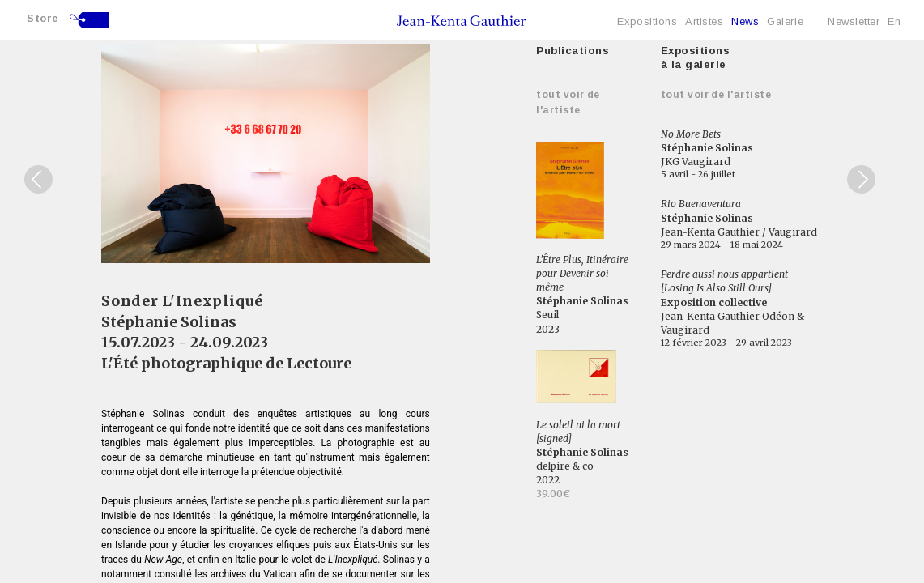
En (894, 21)
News (745, 21)
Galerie (785, 21)
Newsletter (854, 21)
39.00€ (553, 494)
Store (43, 18)
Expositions (647, 21)
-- (100, 19)
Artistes (704, 21)
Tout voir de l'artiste (716, 95)
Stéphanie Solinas (169, 322)
